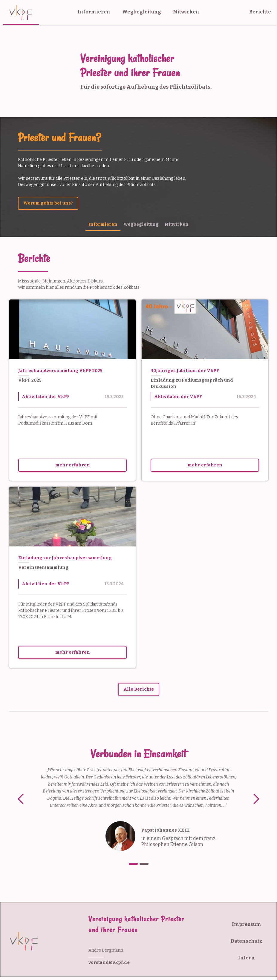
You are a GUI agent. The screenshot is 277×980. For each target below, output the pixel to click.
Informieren (94, 12)
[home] (21, 12)
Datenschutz (246, 941)
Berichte (260, 12)
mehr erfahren (73, 465)
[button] (21, 799)
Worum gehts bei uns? (48, 203)
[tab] (103, 225)
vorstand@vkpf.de (109, 963)
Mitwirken (186, 12)
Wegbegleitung (142, 12)
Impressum (247, 924)
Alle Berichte (139, 689)
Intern (247, 958)
